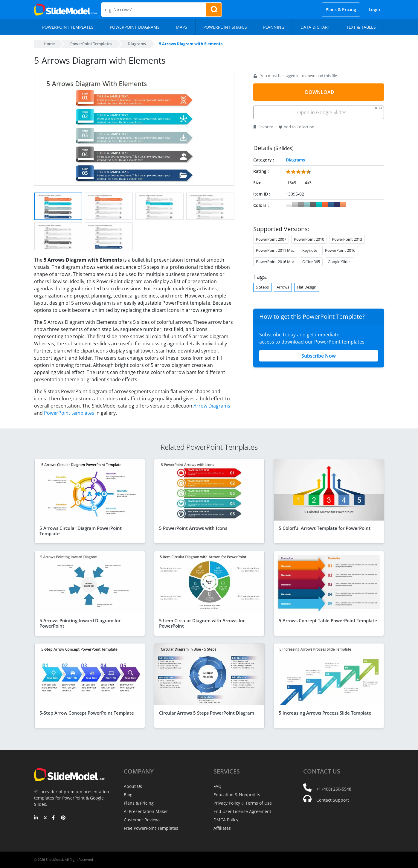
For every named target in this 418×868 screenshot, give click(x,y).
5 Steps (262, 287)
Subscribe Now (319, 356)
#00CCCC (319, 205)
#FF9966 (343, 205)
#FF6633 (325, 205)
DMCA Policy (226, 820)
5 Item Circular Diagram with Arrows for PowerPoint (202, 623)
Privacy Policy (227, 803)
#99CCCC (307, 205)
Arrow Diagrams (212, 406)
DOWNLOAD (320, 92)
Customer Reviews (142, 820)
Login (374, 9)
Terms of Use (259, 803)
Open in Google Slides (339, 111)
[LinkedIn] (36, 818)
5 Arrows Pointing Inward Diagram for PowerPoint (80, 623)
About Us (133, 786)
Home (49, 44)
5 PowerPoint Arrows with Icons (193, 528)
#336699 (331, 205)
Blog (128, 795)
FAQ (218, 786)
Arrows (283, 287)
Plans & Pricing (341, 9)
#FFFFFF (289, 205)
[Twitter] (45, 818)
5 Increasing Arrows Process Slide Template (325, 713)
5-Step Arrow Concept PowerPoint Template (87, 713)
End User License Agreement (242, 811)
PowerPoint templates (69, 413)
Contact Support (333, 800)
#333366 (337, 205)
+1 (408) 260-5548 (334, 789)
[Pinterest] (63, 818)
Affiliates (222, 828)
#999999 (301, 205)
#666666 (313, 205)
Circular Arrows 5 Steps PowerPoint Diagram (207, 713)
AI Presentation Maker (146, 811)
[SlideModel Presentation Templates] (65, 10)
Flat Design (307, 287)
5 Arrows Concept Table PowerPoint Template (328, 620)
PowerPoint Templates (91, 44)
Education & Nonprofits (237, 795)
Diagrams (137, 44)
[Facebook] (54, 818)
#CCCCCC (295, 205)
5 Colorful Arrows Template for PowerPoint (325, 528)
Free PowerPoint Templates (151, 828)
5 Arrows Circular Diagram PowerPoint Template (81, 531)
